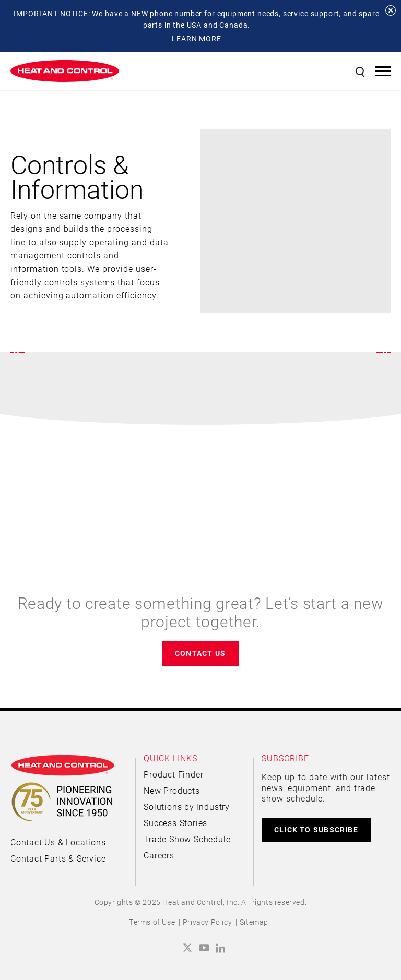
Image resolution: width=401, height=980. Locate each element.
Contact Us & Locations (58, 842)
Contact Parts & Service (58, 858)
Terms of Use (152, 922)
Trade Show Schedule (187, 839)
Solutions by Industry (187, 806)
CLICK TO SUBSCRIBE (316, 829)
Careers (159, 855)
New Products (172, 790)
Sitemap (254, 922)
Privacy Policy (207, 922)
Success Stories (175, 823)
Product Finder (173, 774)
